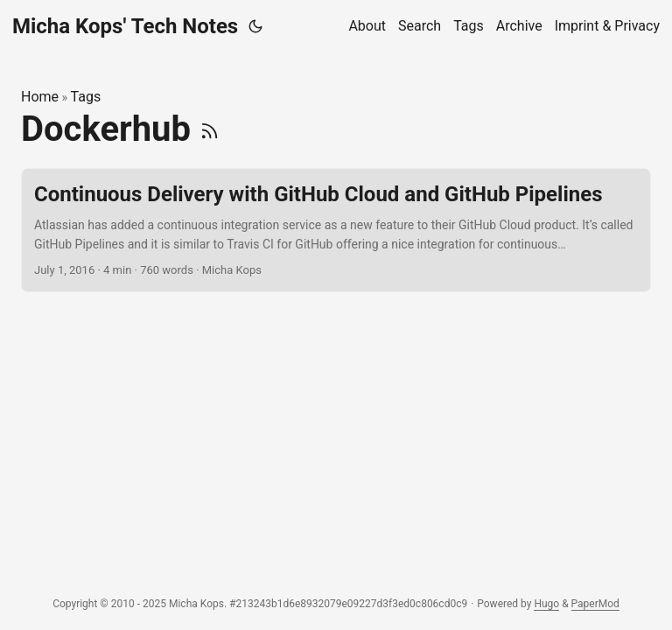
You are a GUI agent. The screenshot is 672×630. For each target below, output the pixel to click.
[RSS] (210, 129)
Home (40, 97)
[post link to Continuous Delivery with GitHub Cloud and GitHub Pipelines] (336, 231)
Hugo (546, 604)
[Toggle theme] (255, 26)
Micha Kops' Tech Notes (125, 26)
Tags (86, 97)
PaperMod (595, 604)
